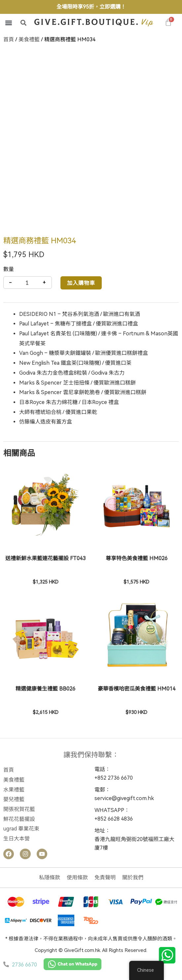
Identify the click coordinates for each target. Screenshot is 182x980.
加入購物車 (81, 283)
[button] (8, 23)
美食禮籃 (29, 39)
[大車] (168, 22)
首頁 (9, 39)
